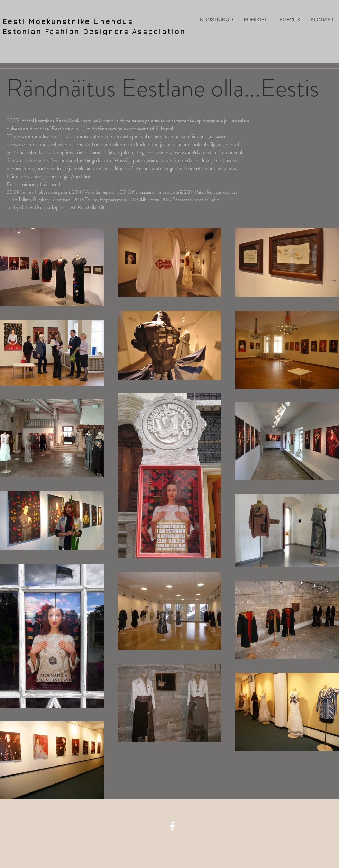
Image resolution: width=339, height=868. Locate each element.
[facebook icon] (172, 826)
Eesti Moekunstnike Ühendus (68, 21)
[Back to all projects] (170, 812)
